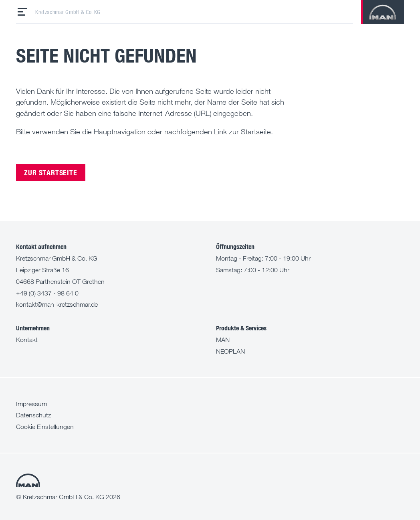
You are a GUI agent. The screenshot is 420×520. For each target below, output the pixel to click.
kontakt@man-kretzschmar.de (57, 304)
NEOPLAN (230, 351)
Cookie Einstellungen (45, 427)
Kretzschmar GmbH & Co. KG (68, 12)
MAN (223, 340)
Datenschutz (33, 415)
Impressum (31, 404)
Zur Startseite (50, 172)
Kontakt (27, 340)
